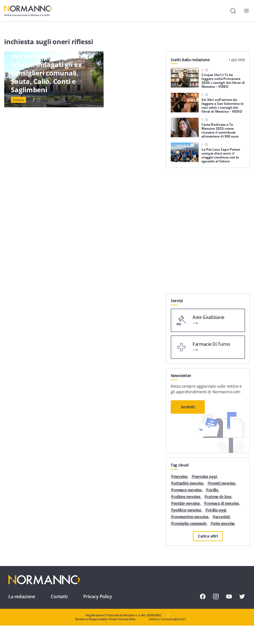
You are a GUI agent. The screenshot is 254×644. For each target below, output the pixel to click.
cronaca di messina (223, 504)
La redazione (22, 596)
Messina (181, 477)
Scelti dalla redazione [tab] (190, 60)
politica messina (187, 510)
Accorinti (223, 517)
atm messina (224, 524)
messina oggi (205, 477)
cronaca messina (188, 490)
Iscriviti (188, 407)
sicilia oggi (217, 510)
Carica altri (208, 536)
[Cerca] (233, 11)
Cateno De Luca (219, 497)
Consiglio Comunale (190, 524)
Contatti (59, 596)
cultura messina (187, 497)
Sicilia (213, 490)
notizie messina (187, 504)
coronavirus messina (191, 517)
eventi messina (223, 483)
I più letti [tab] (237, 60)
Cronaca (18, 100)
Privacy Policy (98, 596)
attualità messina (188, 483)
